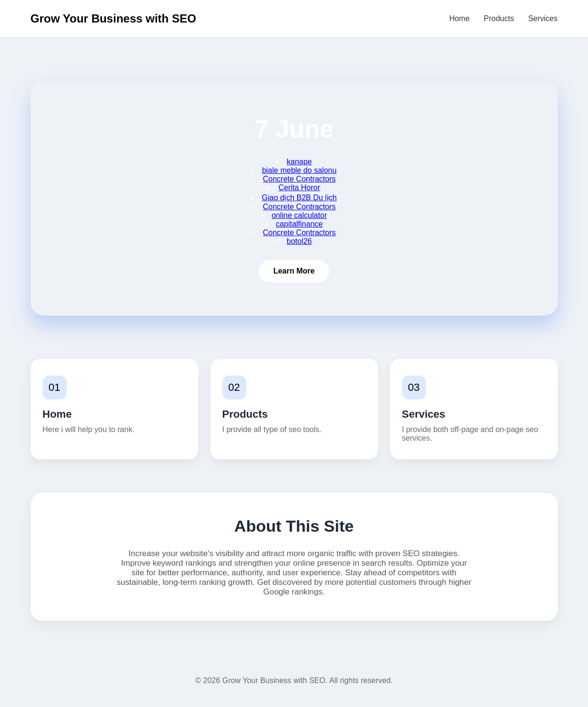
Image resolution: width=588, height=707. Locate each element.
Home (459, 18)
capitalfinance (300, 224)
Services (543, 18)
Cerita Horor (299, 188)
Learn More (294, 271)
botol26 (299, 241)
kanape (299, 162)
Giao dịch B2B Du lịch (299, 198)
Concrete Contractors (299, 179)
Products (499, 18)
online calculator (300, 215)
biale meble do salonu (300, 170)
